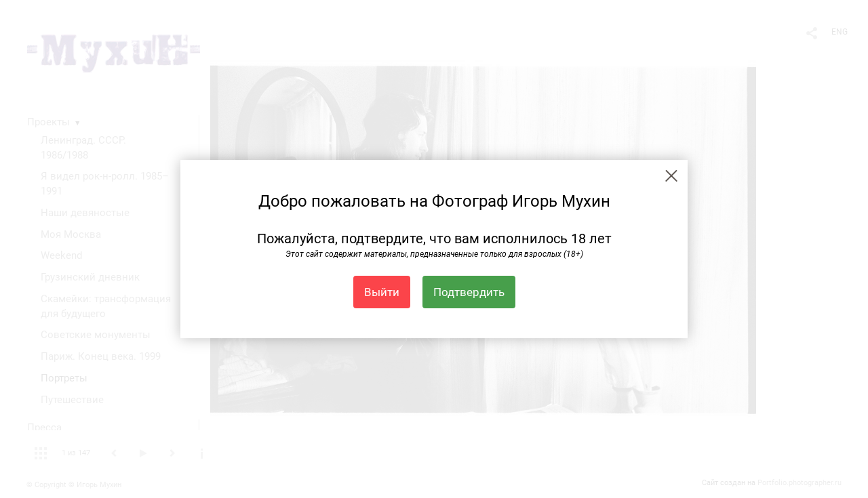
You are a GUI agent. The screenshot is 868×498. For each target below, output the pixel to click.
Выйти (382, 292)
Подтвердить (469, 292)
